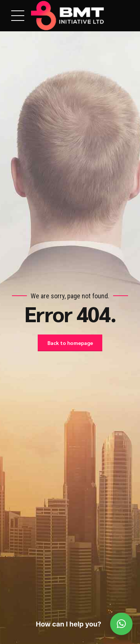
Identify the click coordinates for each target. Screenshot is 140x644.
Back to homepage (70, 343)
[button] (121, 624)
